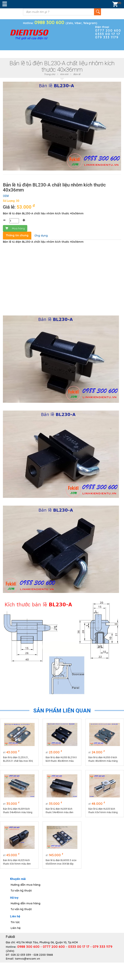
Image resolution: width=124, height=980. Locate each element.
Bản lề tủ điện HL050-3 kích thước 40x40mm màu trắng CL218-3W (103, 759)
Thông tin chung (17, 235)
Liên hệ (16, 928)
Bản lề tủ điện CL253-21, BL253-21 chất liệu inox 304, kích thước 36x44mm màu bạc (19, 759)
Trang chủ (50, 74)
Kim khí (64, 74)
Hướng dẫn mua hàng (26, 885)
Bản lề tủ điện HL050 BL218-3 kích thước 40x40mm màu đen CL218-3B (61, 759)
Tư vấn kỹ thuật (21, 891)
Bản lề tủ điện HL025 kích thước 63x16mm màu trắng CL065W (103, 811)
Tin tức (15, 922)
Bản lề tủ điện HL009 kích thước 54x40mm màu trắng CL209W (18, 811)
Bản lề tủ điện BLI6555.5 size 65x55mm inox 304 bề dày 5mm (61, 862)
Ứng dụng (41, 236)
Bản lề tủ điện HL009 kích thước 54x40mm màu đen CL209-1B (59, 811)
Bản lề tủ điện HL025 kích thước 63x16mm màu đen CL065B (17, 862)
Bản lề (77, 74)
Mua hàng (15, 228)
